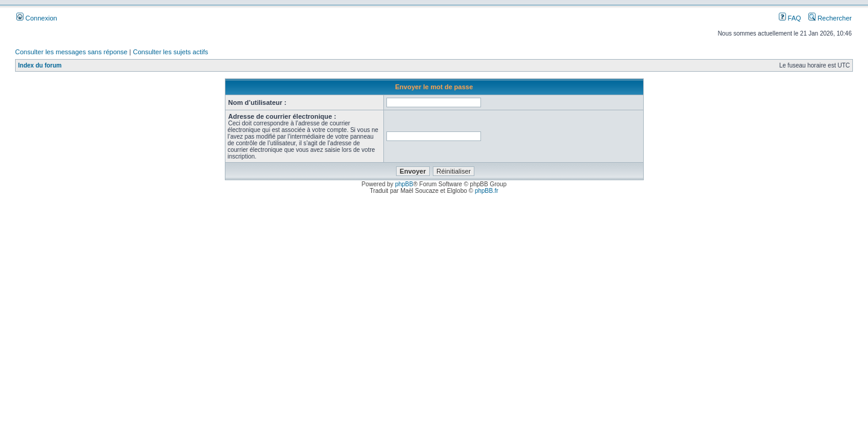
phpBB (404, 184)
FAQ (790, 18)
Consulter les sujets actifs (170, 52)
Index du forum (40, 65)
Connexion (37, 18)
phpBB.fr (487, 191)
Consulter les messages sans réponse (71, 52)
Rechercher (830, 18)
